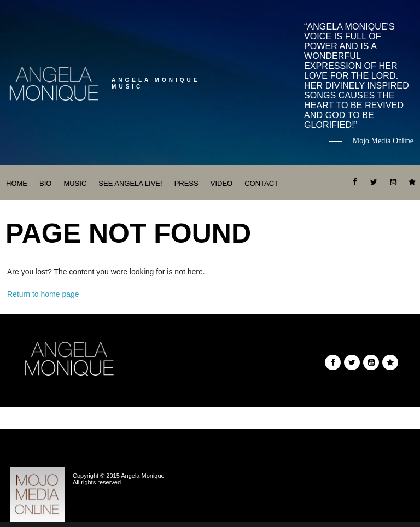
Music (75, 183)
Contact (261, 183)
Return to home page (43, 294)
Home (17, 183)
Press (186, 183)
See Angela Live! (130, 183)
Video (221, 183)
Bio (45, 183)
